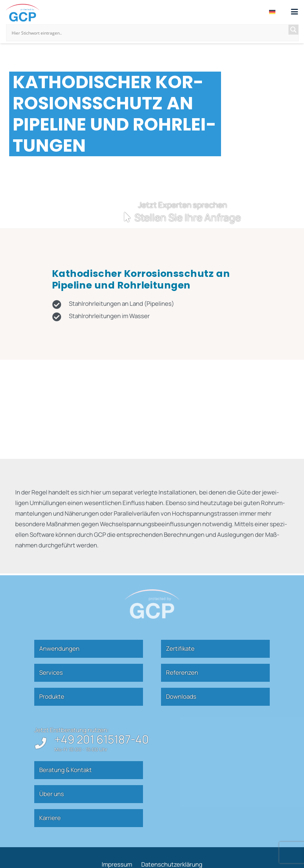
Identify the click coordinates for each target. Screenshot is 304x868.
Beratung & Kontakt (65, 770)
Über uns (52, 794)
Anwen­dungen (59, 648)
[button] (294, 12)
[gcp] (23, 13)
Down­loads (181, 696)
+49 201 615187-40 (102, 739)
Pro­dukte (52, 696)
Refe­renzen (182, 672)
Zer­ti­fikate (180, 648)
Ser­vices (51, 672)
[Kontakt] (152, 212)
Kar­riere (50, 818)
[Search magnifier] (293, 30)
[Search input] (149, 33)
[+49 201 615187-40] (44, 743)
